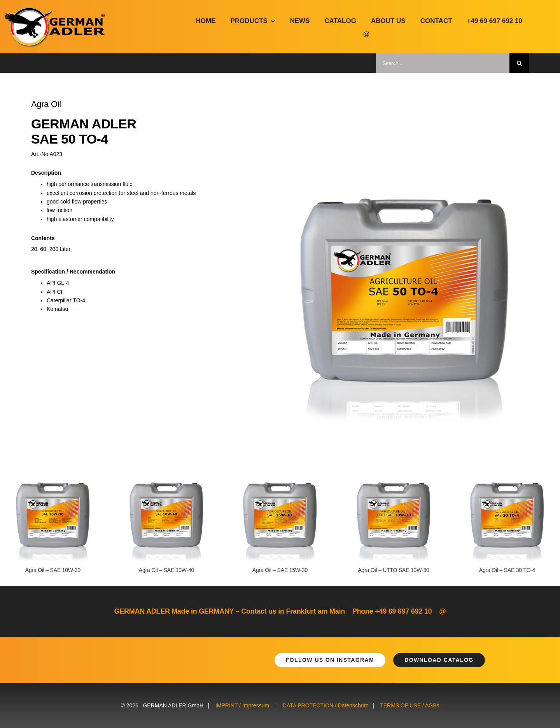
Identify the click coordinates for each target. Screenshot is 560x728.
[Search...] (443, 63)
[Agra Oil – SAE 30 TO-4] (507, 486)
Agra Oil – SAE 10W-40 (166, 570)
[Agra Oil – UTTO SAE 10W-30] (394, 486)
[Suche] (519, 63)
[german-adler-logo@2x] (55, 11)
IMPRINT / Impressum (242, 705)
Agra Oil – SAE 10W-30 (53, 570)
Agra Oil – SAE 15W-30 (280, 570)
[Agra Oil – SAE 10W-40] (166, 486)
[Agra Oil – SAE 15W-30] (280, 486)
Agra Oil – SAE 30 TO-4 (507, 570)
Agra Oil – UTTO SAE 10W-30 (393, 570)
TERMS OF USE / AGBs (409, 705)
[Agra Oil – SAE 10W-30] (53, 486)
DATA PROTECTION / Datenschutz (325, 705)
